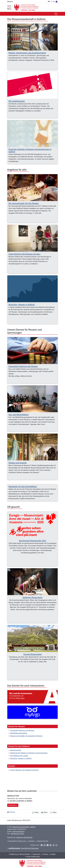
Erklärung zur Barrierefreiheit (19, 854)
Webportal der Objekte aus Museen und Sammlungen (29, 753)
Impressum (36, 854)
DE (49, 1)
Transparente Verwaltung (17, 841)
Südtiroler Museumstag (33, 597)
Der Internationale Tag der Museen (24, 203)
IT (51, 1)
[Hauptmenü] (9, 7)
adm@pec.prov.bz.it (17, 834)
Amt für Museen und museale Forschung (24, 770)
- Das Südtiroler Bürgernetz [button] (23, 848)
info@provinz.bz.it (18, 831)
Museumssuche (16, 750)
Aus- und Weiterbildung (19, 415)
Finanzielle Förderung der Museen (23, 366)
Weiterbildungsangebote (19, 733)
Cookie (52, 854)
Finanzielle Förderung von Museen (22, 730)
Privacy (45, 854)
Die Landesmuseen (17, 101)
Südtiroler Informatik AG (24, 837)
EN (54, 1)
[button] (42, 845)
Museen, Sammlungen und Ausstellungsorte (27, 53)
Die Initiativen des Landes (19, 756)
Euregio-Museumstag (33, 654)
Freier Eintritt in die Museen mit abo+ (24, 254)
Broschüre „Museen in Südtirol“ (22, 305)
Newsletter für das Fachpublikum (23, 486)
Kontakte (31, 841)
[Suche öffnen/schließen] (56, 14)
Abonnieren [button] (13, 805)
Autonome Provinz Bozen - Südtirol (24, 827)
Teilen (35, 813)
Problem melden (42, 841)
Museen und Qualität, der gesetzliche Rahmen (26, 736)
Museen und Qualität (18, 463)
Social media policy (32, 857)
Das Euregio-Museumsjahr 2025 (32, 541)
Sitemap (12, 812)
